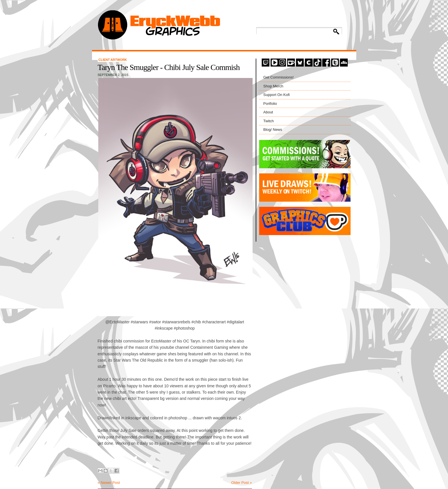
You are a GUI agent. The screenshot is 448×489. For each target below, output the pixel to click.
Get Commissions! (279, 77)
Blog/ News (273, 130)
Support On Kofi (277, 95)
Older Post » (241, 483)
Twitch (269, 121)
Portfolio (270, 104)
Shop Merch (273, 86)
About (268, 112)
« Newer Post (109, 483)
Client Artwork (113, 60)
